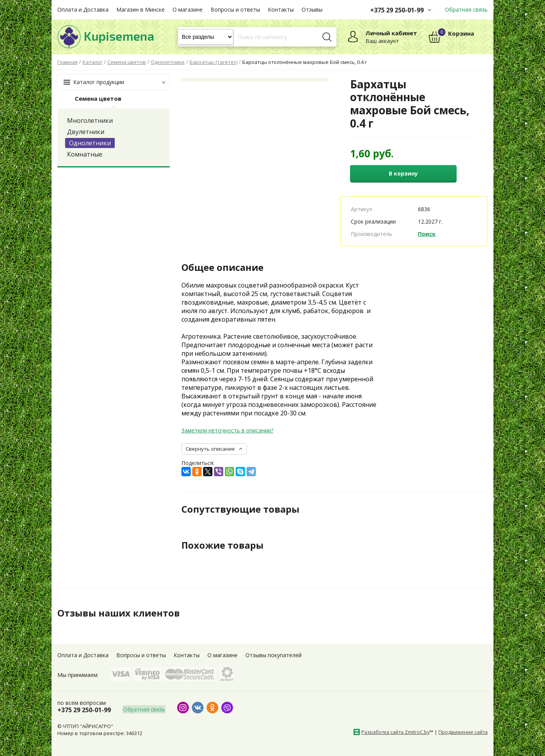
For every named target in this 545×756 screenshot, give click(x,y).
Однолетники (90, 143)
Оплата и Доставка (83, 9)
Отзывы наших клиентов (119, 613)
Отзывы (312, 9)
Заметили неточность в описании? (227, 430)
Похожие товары (223, 545)
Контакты (281, 9)
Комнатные (85, 154)
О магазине (188, 9)
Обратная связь (466, 9)
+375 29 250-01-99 (397, 10)
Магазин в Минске (141, 9)
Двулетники (86, 132)
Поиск (427, 234)
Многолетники (90, 121)
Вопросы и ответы (235, 9)
